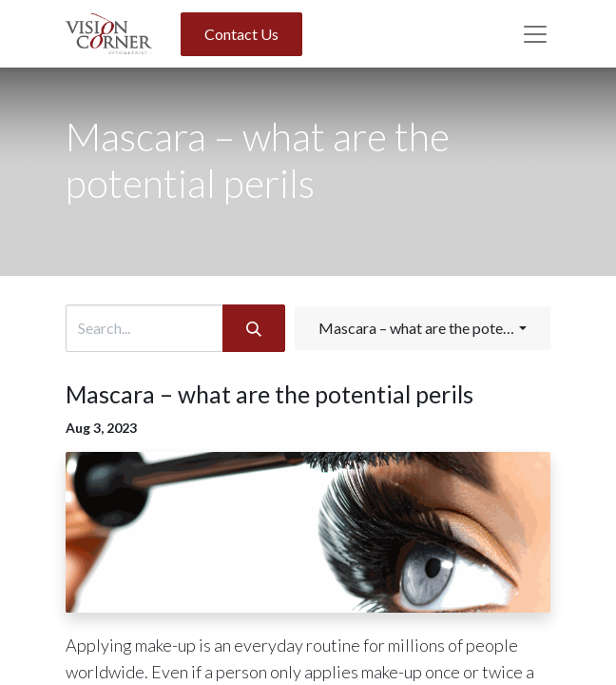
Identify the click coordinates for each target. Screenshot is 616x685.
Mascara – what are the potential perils (269, 394)
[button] (423, 328)
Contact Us (241, 34)
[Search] (254, 328)
